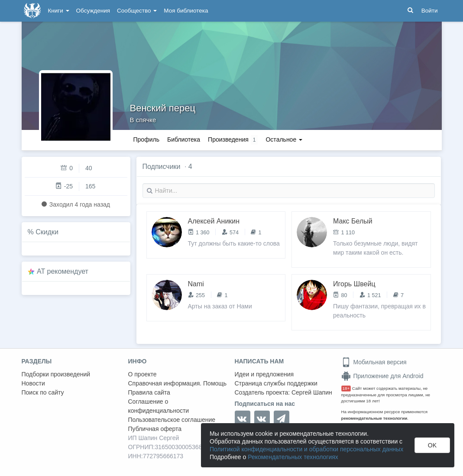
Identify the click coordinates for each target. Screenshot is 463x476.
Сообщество (137, 11)
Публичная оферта (155, 429)
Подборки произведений (56, 374)
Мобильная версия (374, 362)
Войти (430, 11)
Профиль (146, 139)
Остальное (284, 139)
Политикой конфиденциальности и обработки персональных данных (306, 449)
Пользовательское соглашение (172, 420)
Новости (33, 383)
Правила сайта (149, 392)
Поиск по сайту (43, 392)
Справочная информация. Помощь (178, 383)
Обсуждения (93, 11)
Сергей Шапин (312, 392)
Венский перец (163, 108)
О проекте (142, 374)
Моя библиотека (186, 11)
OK (432, 445)
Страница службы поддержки (276, 383)
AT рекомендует (63, 271)
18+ (346, 388)
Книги (59, 11)
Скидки (47, 232)
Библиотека (184, 139)
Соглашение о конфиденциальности (159, 406)
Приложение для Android (382, 376)
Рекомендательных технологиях (293, 457)
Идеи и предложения (264, 374)
